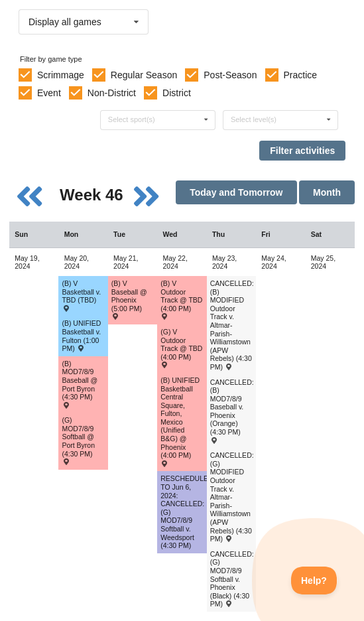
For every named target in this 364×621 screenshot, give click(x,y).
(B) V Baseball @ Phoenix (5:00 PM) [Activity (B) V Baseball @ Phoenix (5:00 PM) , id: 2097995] (129, 300)
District (177, 93)
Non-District (112, 93)
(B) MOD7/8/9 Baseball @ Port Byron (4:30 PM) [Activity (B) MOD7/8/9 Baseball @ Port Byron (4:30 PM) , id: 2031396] (80, 384)
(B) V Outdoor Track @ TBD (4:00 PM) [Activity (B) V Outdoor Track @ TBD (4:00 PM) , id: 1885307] (181, 300)
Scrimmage (61, 75)
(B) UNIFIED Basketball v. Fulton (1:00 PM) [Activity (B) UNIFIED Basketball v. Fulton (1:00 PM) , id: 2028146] (81, 336)
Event (49, 93)
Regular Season (144, 75)
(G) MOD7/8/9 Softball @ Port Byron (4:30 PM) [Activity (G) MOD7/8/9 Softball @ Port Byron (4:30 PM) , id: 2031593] (78, 440)
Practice (301, 75)
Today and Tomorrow (236, 192)
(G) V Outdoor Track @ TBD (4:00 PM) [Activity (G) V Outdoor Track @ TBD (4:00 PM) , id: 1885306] (181, 348)
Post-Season (230, 75)
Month (327, 192)
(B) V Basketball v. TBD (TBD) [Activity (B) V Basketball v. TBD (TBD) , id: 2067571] (81, 295)
